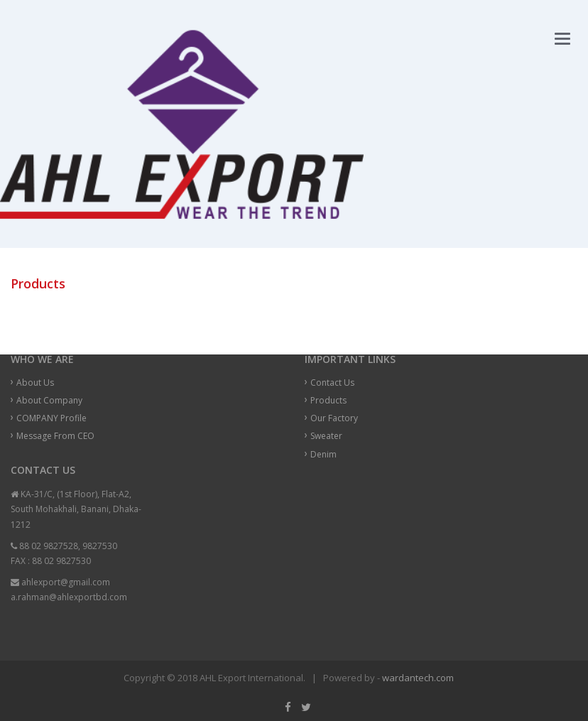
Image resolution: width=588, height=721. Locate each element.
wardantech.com (418, 678)
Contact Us (332, 383)
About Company (49, 400)
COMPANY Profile (51, 418)
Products (328, 400)
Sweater (326, 436)
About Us (35, 383)
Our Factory (334, 418)
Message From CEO (55, 436)
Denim (323, 454)
